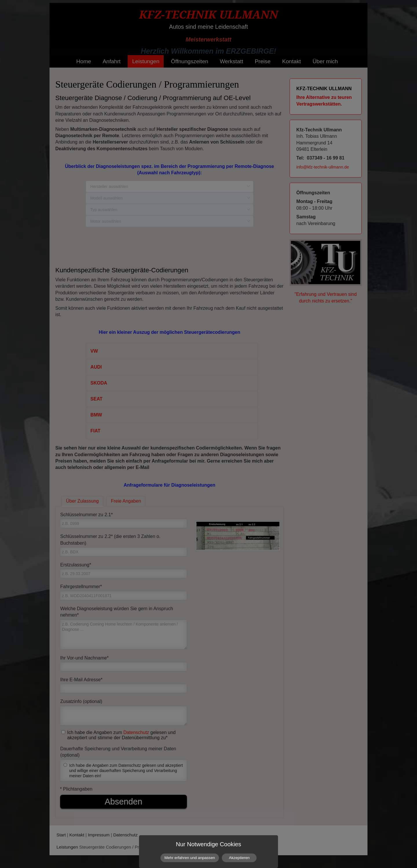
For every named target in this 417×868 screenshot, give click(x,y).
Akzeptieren (239, 858)
